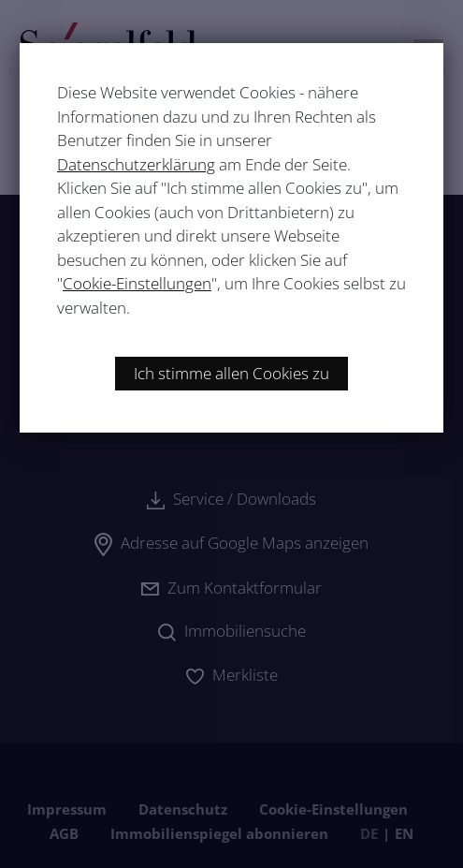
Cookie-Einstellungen (137, 283)
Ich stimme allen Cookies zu (231, 373)
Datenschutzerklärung (136, 164)
